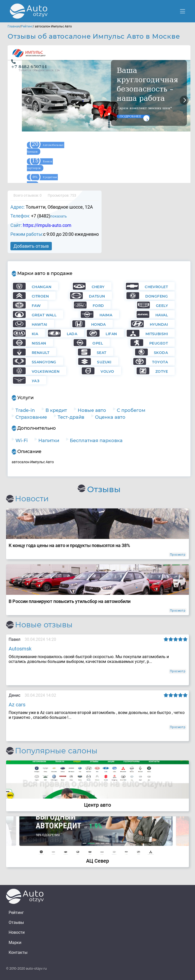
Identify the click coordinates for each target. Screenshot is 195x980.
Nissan (39, 343)
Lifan (111, 334)
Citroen (40, 296)
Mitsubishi (157, 334)
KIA (35, 334)
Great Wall (44, 315)
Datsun (97, 296)
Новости (17, 932)
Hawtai (39, 324)
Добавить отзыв (31, 246)
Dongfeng (157, 296)
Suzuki (104, 362)
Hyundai (159, 324)
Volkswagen (46, 371)
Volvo (107, 371)
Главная (14, 26)
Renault (40, 353)
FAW (36, 306)
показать (59, 216)
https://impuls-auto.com (47, 225)
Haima (106, 315)
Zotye (162, 371)
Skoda (161, 353)
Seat (102, 353)
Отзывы (16, 922)
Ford (98, 306)
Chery (98, 287)
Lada (72, 334)
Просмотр (178, 555)
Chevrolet (156, 287)
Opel (98, 343)
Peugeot (159, 343)
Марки (15, 943)
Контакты (18, 952)
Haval (162, 315)
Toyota (160, 362)
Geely (162, 306)
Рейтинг (27, 26)
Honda (99, 324)
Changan (42, 287)
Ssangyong (44, 362)
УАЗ (36, 381)
